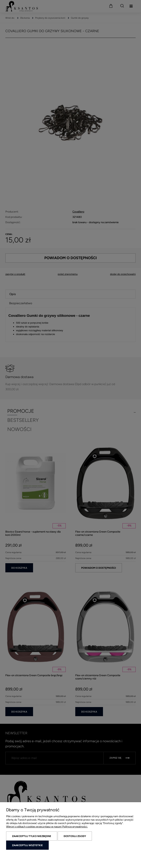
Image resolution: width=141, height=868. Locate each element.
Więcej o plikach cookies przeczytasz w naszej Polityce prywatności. (47, 827)
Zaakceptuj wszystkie (27, 845)
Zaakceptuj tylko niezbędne (32, 836)
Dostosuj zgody (75, 836)
